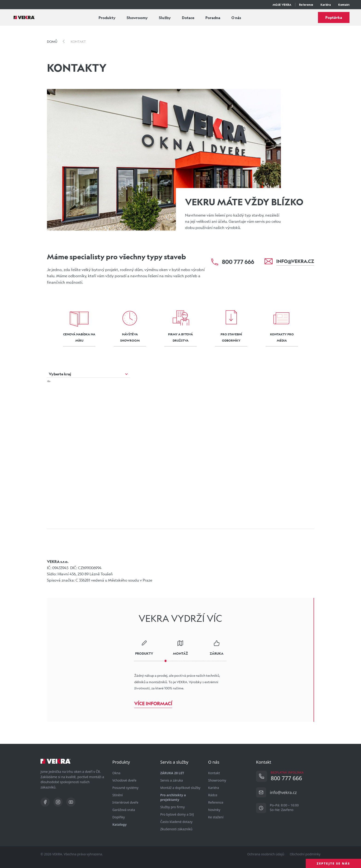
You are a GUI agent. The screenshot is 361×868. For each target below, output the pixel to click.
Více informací (153, 704)
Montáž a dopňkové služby (180, 788)
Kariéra (326, 5)
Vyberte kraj (60, 374)
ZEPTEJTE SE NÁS (333, 863)
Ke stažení (216, 817)
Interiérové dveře (125, 802)
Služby (165, 18)
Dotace (188, 18)
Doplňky (119, 817)
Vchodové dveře (124, 780)
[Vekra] (24, 17)
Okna (116, 773)
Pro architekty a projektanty (173, 797)
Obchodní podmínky (305, 854)
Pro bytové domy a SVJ (177, 814)
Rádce (213, 795)
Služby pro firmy (172, 807)
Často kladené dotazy (176, 822)
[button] (144, 444)
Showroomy (137, 18)
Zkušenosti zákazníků (176, 829)
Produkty (107, 18)
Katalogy (119, 824)
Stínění (118, 795)
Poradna (213, 18)
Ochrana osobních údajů (266, 854)
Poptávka (334, 17)
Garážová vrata (124, 810)
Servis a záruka (172, 780)
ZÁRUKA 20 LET (172, 773)
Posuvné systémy (125, 788)
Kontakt (344, 5)
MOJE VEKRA (282, 5)
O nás (236, 18)
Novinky (214, 810)
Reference (306, 5)
